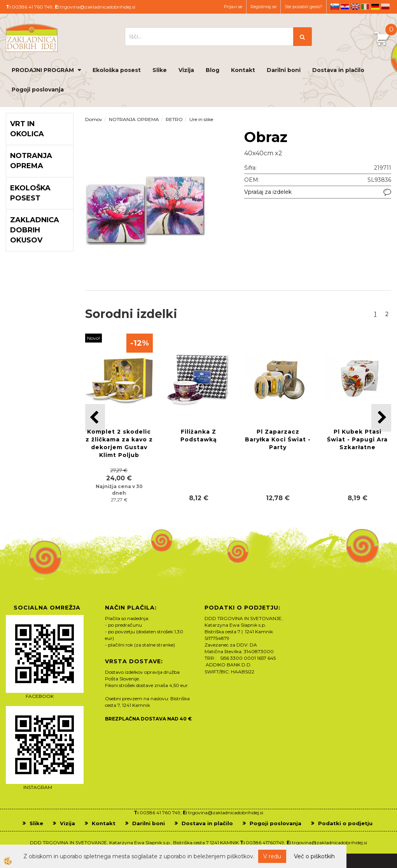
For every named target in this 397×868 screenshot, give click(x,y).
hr (345, 7)
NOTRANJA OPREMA (134, 119)
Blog (212, 70)
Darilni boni (284, 70)
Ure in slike (201, 119)
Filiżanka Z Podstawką (199, 436)
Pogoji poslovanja (38, 90)
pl (385, 7)
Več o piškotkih (314, 856)
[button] (381, 418)
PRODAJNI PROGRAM (43, 70)
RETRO (174, 119)
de (375, 7)
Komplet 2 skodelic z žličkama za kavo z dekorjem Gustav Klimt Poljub (119, 443)
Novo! (94, 338)
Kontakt (243, 70)
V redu (272, 856)
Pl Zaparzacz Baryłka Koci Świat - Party (278, 439)
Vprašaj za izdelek (268, 192)
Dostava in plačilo (338, 70)
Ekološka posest (117, 70)
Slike (160, 70)
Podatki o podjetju (345, 823)
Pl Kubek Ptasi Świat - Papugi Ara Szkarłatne (357, 439)
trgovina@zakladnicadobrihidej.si (98, 7)
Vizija (186, 70)
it (365, 7)
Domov (94, 119)
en (355, 7)
